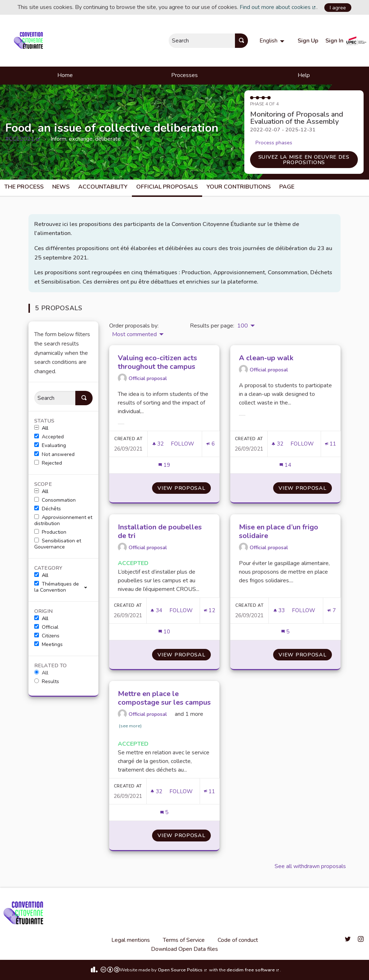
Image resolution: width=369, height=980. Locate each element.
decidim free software (253, 970)
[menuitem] (273, 41)
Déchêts (48, 509)
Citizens (47, 636)
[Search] (55, 398)
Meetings (48, 645)
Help (304, 75)
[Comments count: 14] (285, 465)
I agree (338, 8)
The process (24, 187)
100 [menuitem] (243, 326)
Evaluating (50, 446)
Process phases (274, 143)
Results (47, 682)
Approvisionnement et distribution (63, 521)
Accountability (103, 187)
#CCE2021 (23, 139)
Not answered (54, 455)
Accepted (49, 437)
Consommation (55, 500)
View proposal (184, 488)
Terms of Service (184, 940)
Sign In (334, 41)
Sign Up (308, 41)
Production (50, 532)
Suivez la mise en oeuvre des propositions (304, 159)
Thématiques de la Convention (57, 587)
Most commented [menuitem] (134, 334)
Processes (184, 75)
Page (287, 187)
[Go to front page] (30, 41)
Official (46, 627)
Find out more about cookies (278, 7)
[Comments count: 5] (285, 632)
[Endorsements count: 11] (331, 444)
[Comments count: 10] (164, 632)
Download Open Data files (184, 949)
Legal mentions (131, 940)
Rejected (48, 463)
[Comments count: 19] (164, 465)
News (61, 187)
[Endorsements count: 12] (210, 611)
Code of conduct (238, 940)
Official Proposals (167, 187)
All (41, 428)
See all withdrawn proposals (310, 866)
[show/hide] (88, 587)
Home (65, 75)
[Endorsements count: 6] (210, 444)
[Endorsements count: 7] (332, 611)
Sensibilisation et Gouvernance (58, 544)
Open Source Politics (183, 970)
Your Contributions (239, 187)
